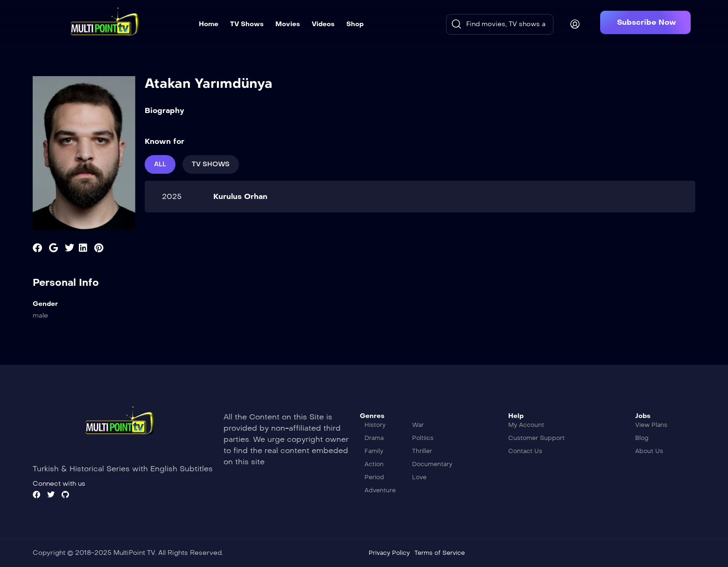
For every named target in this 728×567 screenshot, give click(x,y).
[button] (645, 22)
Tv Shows (211, 164)
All (160, 164)
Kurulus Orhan (240, 196)
